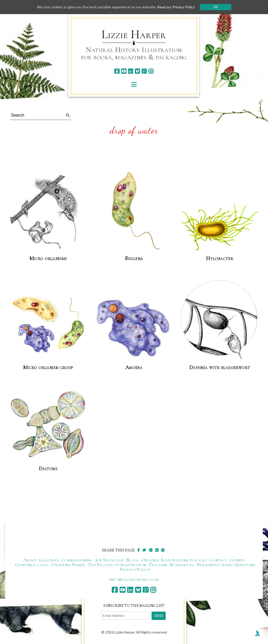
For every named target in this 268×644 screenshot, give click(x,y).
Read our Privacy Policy (176, 7)
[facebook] (117, 71)
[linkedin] (130, 71)
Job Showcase (109, 560)
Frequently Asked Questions (226, 565)
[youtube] (124, 71)
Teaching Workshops (171, 565)
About (30, 560)
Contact (218, 560)
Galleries (49, 560)
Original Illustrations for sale (174, 560)
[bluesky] (137, 71)
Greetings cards (32, 565)
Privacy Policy (135, 569)
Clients (237, 560)
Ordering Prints (68, 565)
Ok (216, 7)
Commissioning (77, 560)
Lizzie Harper (134, 34)
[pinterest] (144, 71)
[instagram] (151, 71)
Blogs (132, 560)
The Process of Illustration (117, 565)
